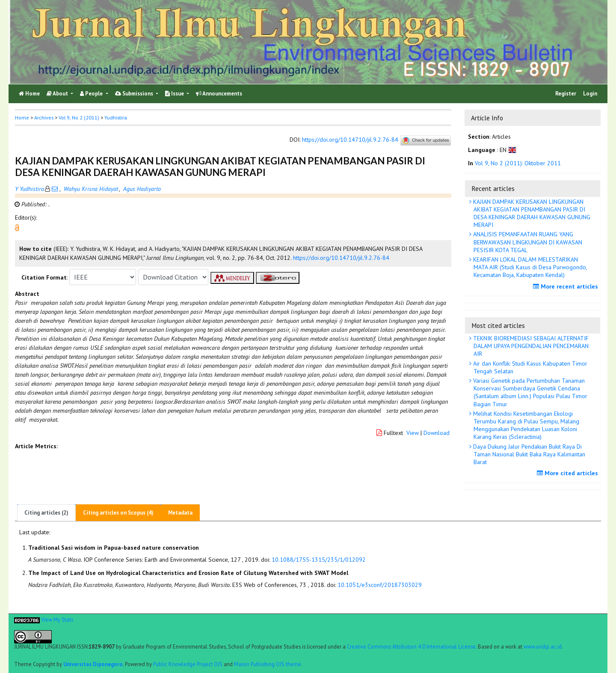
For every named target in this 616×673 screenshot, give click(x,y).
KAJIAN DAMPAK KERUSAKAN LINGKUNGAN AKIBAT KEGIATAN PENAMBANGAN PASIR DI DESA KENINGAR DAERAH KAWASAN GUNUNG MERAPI (531, 213)
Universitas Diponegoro (93, 664)
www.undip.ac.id (543, 646)
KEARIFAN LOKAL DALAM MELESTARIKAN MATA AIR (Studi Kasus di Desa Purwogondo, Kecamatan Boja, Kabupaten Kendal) (529, 267)
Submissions (135, 94)
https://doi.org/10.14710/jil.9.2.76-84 (350, 140)
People (92, 94)
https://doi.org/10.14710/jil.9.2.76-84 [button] (341, 258)
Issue (175, 94)
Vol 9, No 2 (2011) (79, 118)
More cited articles (569, 473)
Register (566, 94)
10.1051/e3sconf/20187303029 (380, 585)
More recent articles (567, 286)
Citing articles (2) (46, 513)
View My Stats (57, 619)
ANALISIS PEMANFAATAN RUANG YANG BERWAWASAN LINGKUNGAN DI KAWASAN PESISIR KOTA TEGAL (527, 242)
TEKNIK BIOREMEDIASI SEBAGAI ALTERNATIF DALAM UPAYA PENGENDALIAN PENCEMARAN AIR (530, 346)
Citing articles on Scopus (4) (118, 513)
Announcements (219, 94)
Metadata (180, 513)
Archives (44, 118)
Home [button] (22, 118)
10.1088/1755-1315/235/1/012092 (319, 560)
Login (590, 94)
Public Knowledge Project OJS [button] (188, 664)
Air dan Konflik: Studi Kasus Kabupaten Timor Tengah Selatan (529, 367)
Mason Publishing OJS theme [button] (268, 664)
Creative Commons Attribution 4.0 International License (411, 646)
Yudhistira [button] (116, 118)
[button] (17, 227)
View (413, 433)
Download (437, 433)
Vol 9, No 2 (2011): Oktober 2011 (518, 163)
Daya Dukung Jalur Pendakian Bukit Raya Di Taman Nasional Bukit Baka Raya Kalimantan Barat (528, 454)
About (58, 94)
